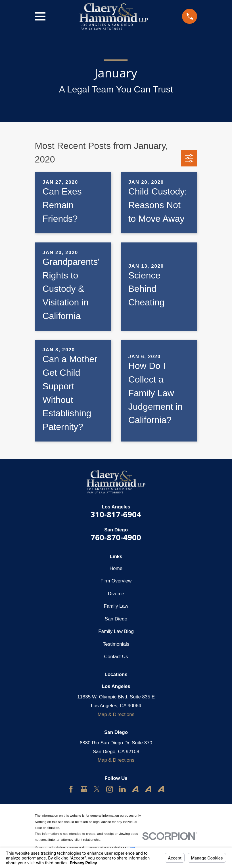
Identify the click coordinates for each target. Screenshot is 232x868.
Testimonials (116, 644)
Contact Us (116, 657)
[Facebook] (71, 789)
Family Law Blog (116, 631)
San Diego (116, 619)
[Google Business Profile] (84, 789)
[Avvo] (135, 789)
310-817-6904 (116, 514)
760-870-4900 (116, 537)
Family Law (116, 606)
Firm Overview (116, 581)
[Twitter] (97, 789)
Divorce (116, 594)
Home (116, 568)
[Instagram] (110, 789)
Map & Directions (116, 714)
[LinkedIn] (122, 789)
